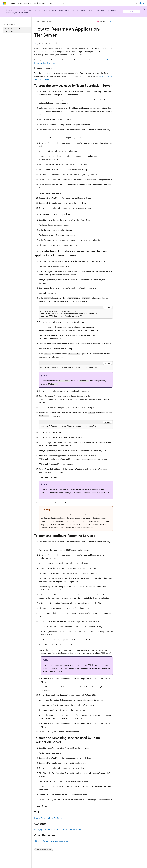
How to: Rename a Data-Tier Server (48, 818)
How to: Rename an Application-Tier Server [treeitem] (16, 30)
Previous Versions (49, 21)
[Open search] (136, 3)
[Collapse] (28, 20)
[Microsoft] (4, 3)
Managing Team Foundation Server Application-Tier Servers (58, 829)
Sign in (142, 3)
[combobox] (16, 25)
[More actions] (111, 21)
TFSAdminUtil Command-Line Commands (51, 841)
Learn (37, 21)
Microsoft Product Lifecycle (66, 10)
